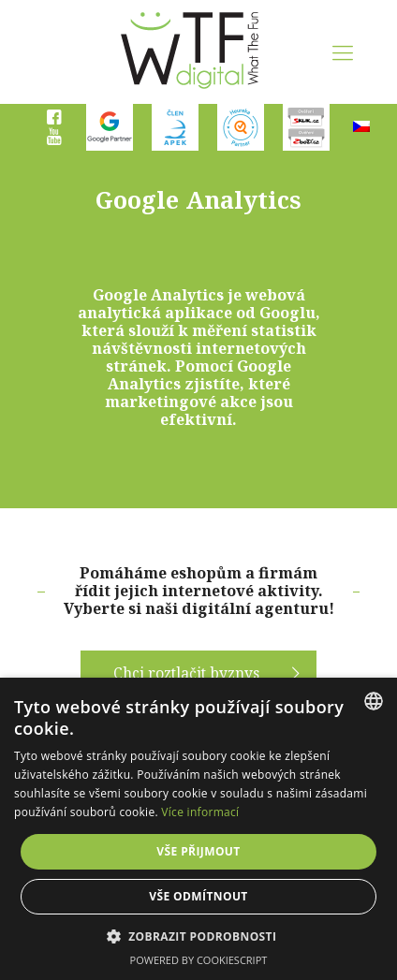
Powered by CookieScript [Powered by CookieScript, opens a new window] (199, 960)
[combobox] (374, 701)
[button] (199, 936)
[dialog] (198, 829)
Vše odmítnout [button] (198, 896)
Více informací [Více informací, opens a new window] (200, 812)
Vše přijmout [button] (198, 851)
